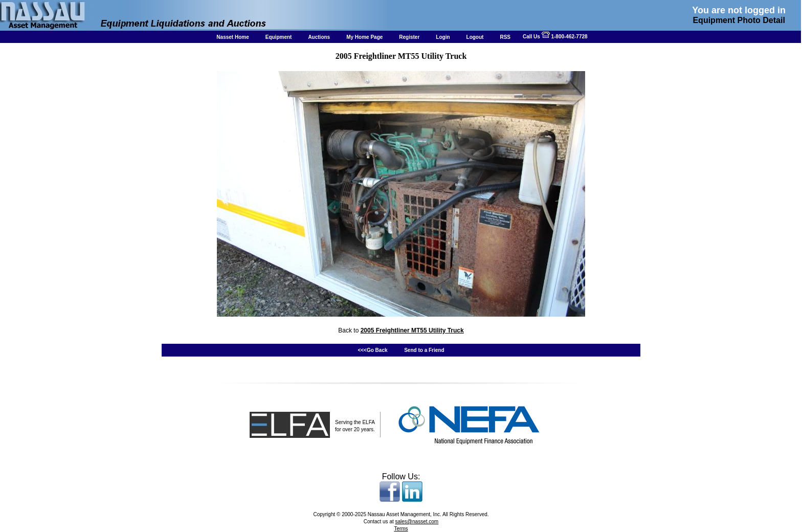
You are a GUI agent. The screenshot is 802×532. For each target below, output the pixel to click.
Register (409, 37)
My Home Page (364, 37)
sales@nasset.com (417, 522)
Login (443, 37)
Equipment (279, 37)
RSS (505, 37)
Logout (475, 37)
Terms (401, 529)
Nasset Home (232, 37)
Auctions (319, 37)
